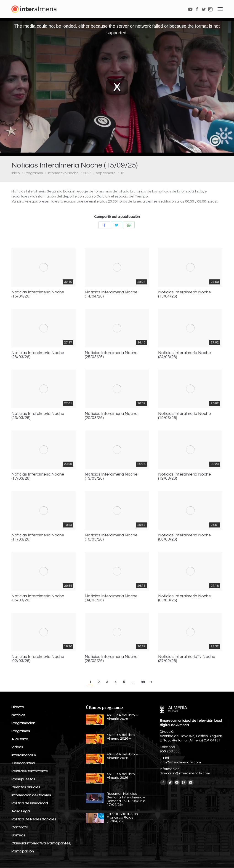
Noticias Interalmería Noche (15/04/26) (38, 294)
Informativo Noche (63, 173)
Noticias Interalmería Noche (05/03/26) (38, 598)
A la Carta (20, 739)
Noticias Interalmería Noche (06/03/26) (185, 537)
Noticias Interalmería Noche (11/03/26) (38, 537)
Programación (23, 723)
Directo (18, 707)
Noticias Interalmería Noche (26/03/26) (38, 355)
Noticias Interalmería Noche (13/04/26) (185, 294)
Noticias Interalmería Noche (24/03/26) (185, 355)
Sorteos (18, 835)
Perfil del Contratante (30, 771)
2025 (87, 173)
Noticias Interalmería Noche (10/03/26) (111, 537)
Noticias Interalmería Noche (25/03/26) (111, 355)
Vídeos (17, 747)
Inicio (16, 173)
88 (143, 682)
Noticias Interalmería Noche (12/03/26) (185, 476)
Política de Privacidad (30, 803)
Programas (34, 173)
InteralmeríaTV (24, 755)
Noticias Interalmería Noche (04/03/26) (111, 598)
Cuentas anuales (26, 787)
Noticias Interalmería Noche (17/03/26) (38, 476)
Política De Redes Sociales (34, 819)
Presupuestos (23, 779)
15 (122, 173)
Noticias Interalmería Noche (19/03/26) (185, 416)
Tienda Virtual (23, 763)
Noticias (18, 715)
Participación (23, 851)
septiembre (106, 173)
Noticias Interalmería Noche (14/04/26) (111, 294)
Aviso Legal (21, 811)
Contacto (20, 827)
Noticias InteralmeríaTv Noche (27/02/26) (187, 659)
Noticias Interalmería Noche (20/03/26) (111, 416)
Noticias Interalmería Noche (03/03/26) (185, 598)
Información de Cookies (31, 795)
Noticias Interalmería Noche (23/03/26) (38, 416)
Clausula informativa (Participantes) (41, 843)
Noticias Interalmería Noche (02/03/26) (38, 659)
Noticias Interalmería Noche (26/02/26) (111, 659)
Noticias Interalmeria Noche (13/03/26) (111, 476)
